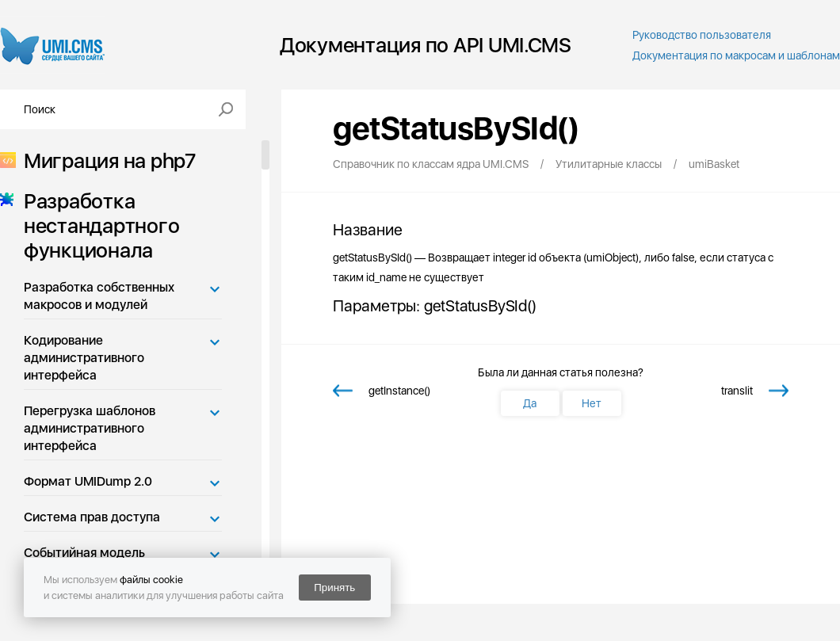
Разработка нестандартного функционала (97, 225)
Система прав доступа (92, 517)
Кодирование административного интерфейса (84, 358)
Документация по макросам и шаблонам (736, 55)
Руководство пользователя (702, 35)
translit (737, 391)
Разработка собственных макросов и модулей (99, 296)
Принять (334, 588)
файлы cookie (151, 580)
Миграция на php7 (105, 160)
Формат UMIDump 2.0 (88, 481)
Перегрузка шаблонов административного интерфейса (90, 428)
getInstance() (399, 391)
